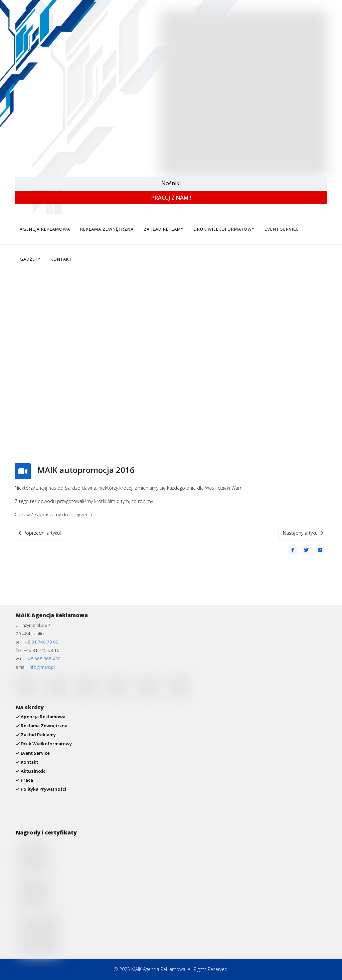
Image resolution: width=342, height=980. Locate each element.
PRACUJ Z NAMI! (171, 198)
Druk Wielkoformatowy (46, 744)
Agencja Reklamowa (43, 717)
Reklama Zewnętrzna (44, 726)
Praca (26, 780)
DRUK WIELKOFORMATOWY (224, 229)
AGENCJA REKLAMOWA (45, 229)
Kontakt (29, 762)
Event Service (35, 753)
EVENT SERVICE (282, 229)
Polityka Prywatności (43, 789)
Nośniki (171, 183)
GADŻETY (30, 259)
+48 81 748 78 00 (41, 642)
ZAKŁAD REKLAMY (164, 229)
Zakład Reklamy (38, 735)
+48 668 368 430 (43, 659)
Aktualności (33, 771)
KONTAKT (61, 259)
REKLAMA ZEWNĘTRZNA (107, 229)
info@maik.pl (42, 667)
